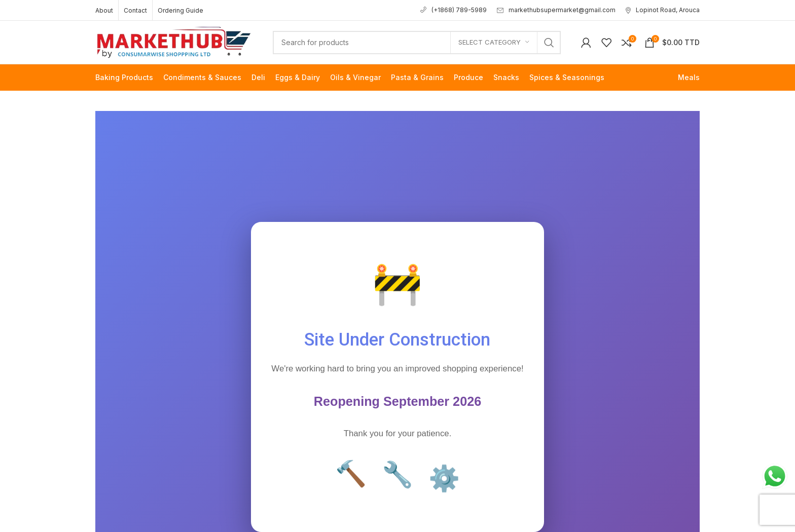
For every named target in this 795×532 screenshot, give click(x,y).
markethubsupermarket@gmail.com (556, 10)
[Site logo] (174, 41)
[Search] (417, 43)
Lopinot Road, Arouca (663, 10)
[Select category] (494, 43)
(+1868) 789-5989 (454, 10)
